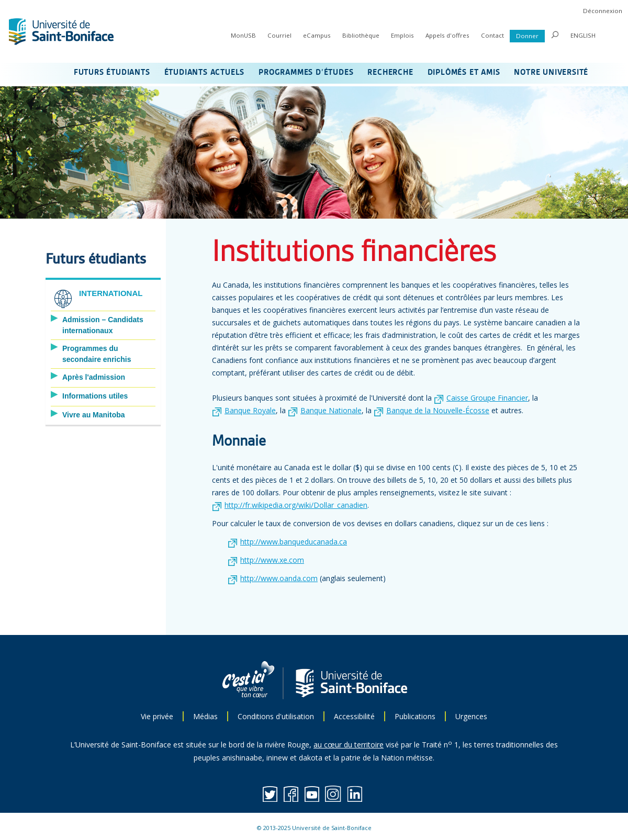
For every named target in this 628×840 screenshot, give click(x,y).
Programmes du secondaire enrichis (97, 354)
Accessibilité (354, 716)
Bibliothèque (361, 35)
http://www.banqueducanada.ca (294, 542)
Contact (492, 35)
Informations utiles (95, 396)
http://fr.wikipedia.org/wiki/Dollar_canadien (296, 505)
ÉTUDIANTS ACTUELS (205, 73)
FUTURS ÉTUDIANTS (112, 73)
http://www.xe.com (272, 560)
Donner (527, 36)
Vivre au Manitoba (94, 415)
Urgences (471, 716)
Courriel (279, 35)
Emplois (402, 35)
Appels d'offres (447, 35)
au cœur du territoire (349, 745)
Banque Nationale (331, 410)
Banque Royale (250, 410)
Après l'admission (94, 377)
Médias (205, 716)
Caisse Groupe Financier (487, 398)
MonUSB (243, 35)
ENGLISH (583, 35)
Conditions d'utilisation (276, 716)
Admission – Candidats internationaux (103, 325)
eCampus (317, 35)
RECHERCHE (390, 73)
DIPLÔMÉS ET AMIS (464, 73)
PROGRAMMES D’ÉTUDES (306, 73)
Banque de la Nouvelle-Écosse (438, 410)
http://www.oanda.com (279, 578)
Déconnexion (603, 11)
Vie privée (157, 716)
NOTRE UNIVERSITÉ (551, 73)
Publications (415, 716)
